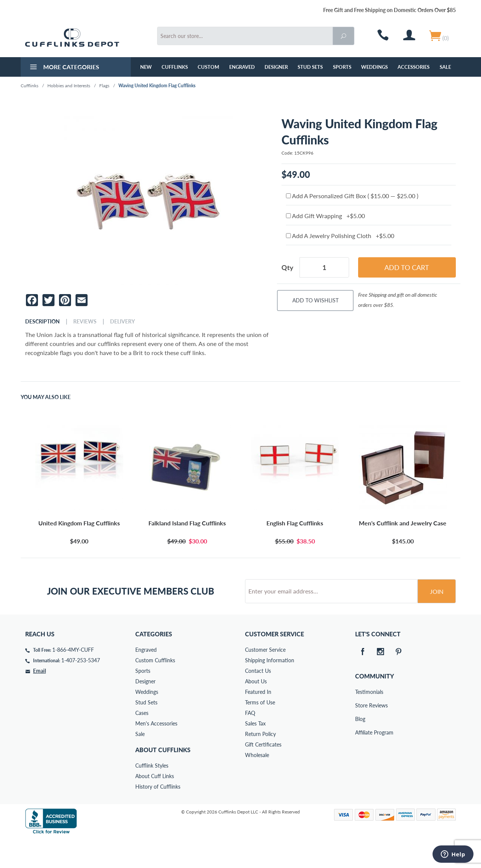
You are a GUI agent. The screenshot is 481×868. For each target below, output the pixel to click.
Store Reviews (360, 734)
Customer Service (265, 678)
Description (42, 322)
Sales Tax (255, 752)
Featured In (258, 720)
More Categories (64, 68)
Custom (208, 67)
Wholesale (257, 784)
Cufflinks (175, 67)
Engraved (242, 67)
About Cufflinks (163, 778)
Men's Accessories (156, 752)
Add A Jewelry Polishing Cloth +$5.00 (340, 236)
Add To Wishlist (315, 300)
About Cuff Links (155, 805)
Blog (360, 747)
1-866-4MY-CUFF (73, 678)
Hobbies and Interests (69, 86)
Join (437, 620)
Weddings (374, 67)
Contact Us (258, 699)
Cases (142, 741)
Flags (104, 86)
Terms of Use (260, 731)
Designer (276, 67)
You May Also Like (46, 397)
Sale (445, 67)
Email (39, 699)
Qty (287, 267)
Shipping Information (270, 689)
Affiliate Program (360, 761)
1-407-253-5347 (81, 689)
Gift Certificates (263, 773)
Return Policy (260, 763)
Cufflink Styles (152, 794)
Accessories (414, 67)
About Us (256, 710)
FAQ (250, 741)
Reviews (85, 322)
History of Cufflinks (158, 815)
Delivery (123, 322)
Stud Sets (310, 67)
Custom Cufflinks (155, 689)
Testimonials (360, 720)
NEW (146, 67)
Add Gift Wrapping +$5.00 (325, 216)
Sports (342, 67)
